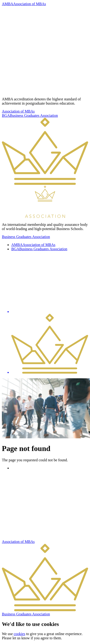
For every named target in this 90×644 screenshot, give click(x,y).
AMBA (17, 245)
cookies (19, 634)
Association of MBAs (18, 111)
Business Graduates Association (26, 237)
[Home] (45, 315)
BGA (15, 249)
